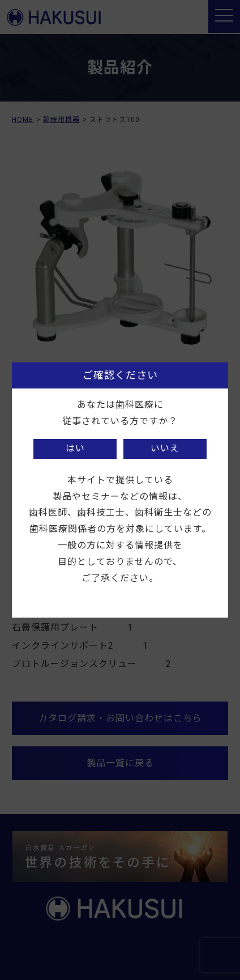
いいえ (165, 448)
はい (75, 448)
